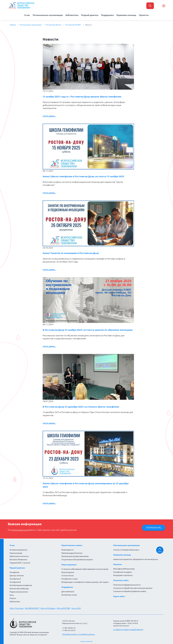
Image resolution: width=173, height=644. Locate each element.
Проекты (144, 15)
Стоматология (67, 576)
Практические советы (72, 545)
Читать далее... (49, 114)
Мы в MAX (78, 608)
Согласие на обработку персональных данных (133, 588)
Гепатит (13, 598)
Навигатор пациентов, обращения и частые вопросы (136, 559)
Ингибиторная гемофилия (21, 585)
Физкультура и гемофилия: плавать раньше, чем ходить (85, 582)
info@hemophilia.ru (87, 634)
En (164, 6)
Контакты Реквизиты (18, 560)
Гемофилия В (15, 582)
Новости (88, 25)
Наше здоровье (69, 565)
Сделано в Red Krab (86, 641)
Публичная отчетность (19, 556)
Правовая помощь (127, 15)
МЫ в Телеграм (17, 608)
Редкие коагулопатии (19, 592)
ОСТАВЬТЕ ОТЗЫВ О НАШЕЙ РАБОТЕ (128, 630)
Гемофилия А (15, 579)
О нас (27, 15)
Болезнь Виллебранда (19, 589)
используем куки (20, 532)
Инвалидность (68, 550)
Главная (13, 25)
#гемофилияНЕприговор (124, 569)
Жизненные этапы (69, 595)
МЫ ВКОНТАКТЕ (33, 608)
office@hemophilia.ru (70, 634)
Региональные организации (48, 15)
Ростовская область (54, 25)
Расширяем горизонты (123, 575)
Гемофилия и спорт (70, 579)
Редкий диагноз (90, 15)
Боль (12, 595)
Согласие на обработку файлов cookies (130, 591)
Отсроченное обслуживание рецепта (77, 560)
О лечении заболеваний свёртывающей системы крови (85, 569)
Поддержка (108, 15)
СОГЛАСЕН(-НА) (153, 530)
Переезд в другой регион (72, 553)
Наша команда (16, 553)
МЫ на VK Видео (49, 608)
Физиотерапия (68, 572)
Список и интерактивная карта (126, 550)
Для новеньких (68, 592)
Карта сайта (119, 596)
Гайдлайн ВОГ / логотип (20, 563)
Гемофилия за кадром (123, 572)
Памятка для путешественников (75, 556)
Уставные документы (19, 550)
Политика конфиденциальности (127, 585)
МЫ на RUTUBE (65, 608)
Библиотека (72, 15)
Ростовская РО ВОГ (73, 25)
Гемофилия (14, 572)
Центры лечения (17, 576)
